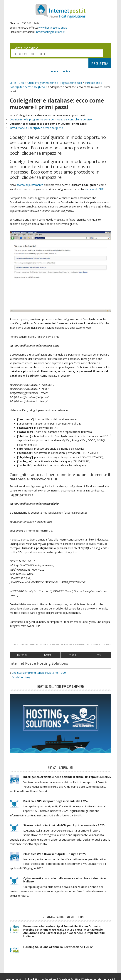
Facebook (22, 658)
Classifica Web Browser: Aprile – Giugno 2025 (54, 857)
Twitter (48, 658)
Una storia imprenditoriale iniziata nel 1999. (39, 676)
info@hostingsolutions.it (50, 32)
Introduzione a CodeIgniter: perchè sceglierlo (36, 128)
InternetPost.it (60, 11)
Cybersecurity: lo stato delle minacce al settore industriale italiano (65, 883)
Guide (67, 71)
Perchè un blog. (21, 680)
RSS (99, 658)
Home (54, 71)
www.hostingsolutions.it (53, 28)
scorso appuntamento (30, 185)
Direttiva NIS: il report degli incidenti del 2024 (55, 804)
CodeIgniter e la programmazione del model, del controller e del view (51, 119)
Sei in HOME (17, 83)
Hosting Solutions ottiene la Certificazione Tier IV (58, 950)
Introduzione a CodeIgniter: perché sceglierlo (57, 648)
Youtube (73, 658)
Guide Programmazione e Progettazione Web (55, 83)
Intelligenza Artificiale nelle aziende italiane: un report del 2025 (67, 780)
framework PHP (94, 189)
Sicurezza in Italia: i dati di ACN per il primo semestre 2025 (64, 828)
